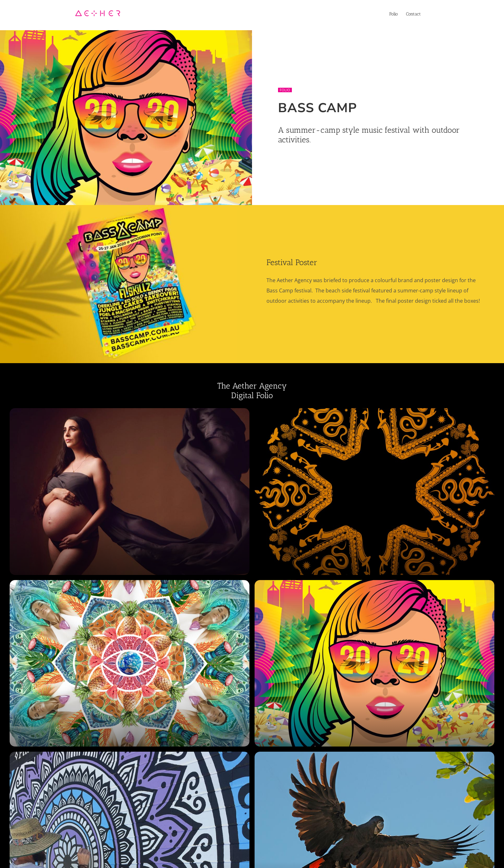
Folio (285, 90)
